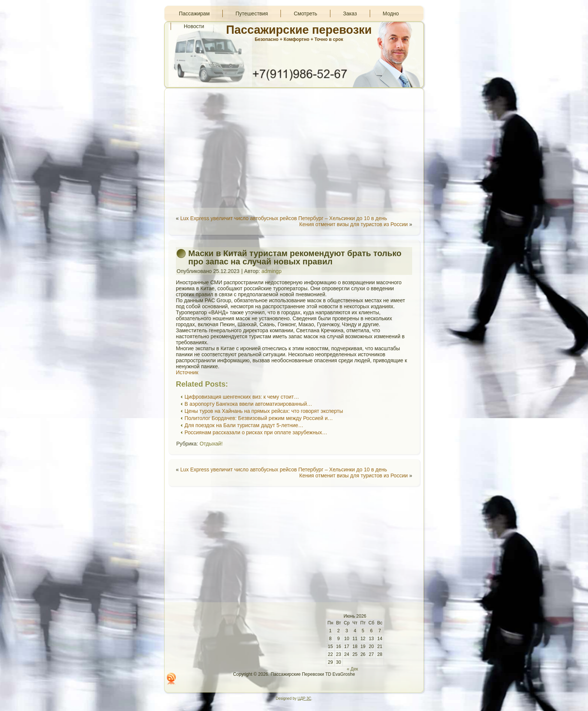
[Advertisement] (294, 148)
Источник (187, 372)
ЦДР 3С (304, 698)
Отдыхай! (211, 444)
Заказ (350, 13)
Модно (391, 13)
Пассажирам (194, 13)
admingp (271, 271)
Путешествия (252, 13)
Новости (194, 26)
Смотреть (305, 13)
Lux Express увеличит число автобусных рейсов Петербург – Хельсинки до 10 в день (284, 218)
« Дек (352, 669)
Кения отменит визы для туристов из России (353, 224)
